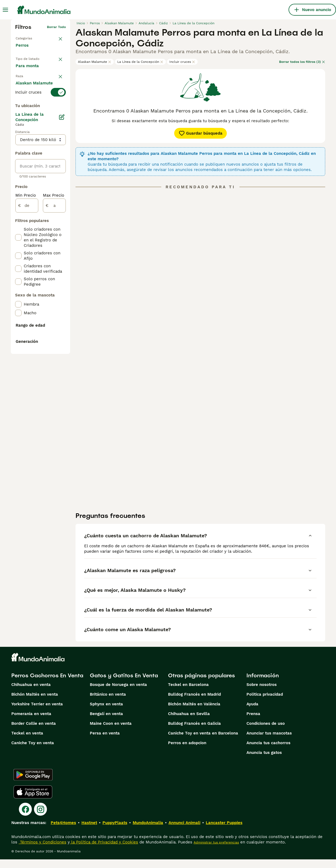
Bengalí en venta (106, 722)
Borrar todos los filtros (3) (302, 62)
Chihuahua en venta (31, 693)
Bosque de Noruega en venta (118, 693)
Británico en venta (108, 703)
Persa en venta (105, 742)
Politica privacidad (265, 703)
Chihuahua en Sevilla (189, 722)
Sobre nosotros (262, 693)
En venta (28, 68)
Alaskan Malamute (95, 62)
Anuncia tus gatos (264, 761)
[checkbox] (18, 142)
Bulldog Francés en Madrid (194, 703)
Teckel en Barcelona (188, 693)
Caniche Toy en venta (33, 751)
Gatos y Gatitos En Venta (124, 684)
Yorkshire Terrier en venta (37, 713)
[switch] (40, 115)
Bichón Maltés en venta (35, 703)
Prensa (253, 722)
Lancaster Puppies (224, 831)
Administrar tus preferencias (216, 851)
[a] (54, 343)
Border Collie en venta (34, 732)
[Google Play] (33, 783)
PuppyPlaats (115, 831)
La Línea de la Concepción (140, 62)
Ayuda (252, 713)
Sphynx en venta (106, 713)
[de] (27, 343)
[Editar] (62, 255)
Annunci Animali (184, 831)
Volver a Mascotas (30, 36)
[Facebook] (25, 818)
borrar (61, 106)
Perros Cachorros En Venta (47, 684)
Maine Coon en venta (111, 732)
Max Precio (54, 333)
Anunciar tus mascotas (269, 742)
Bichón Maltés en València (194, 713)
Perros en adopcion (187, 751)
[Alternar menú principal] (5, 10)
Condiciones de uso (266, 732)
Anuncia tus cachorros (268, 751)
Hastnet (89, 831)
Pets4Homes (63, 831)
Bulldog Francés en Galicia (194, 732)
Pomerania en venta (31, 722)
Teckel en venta (27, 742)
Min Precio (26, 333)
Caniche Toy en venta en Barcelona (203, 742)
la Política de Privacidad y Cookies (104, 851)
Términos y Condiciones (42, 851)
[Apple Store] (33, 801)
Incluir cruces (182, 62)
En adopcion (32, 80)
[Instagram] (40, 818)
